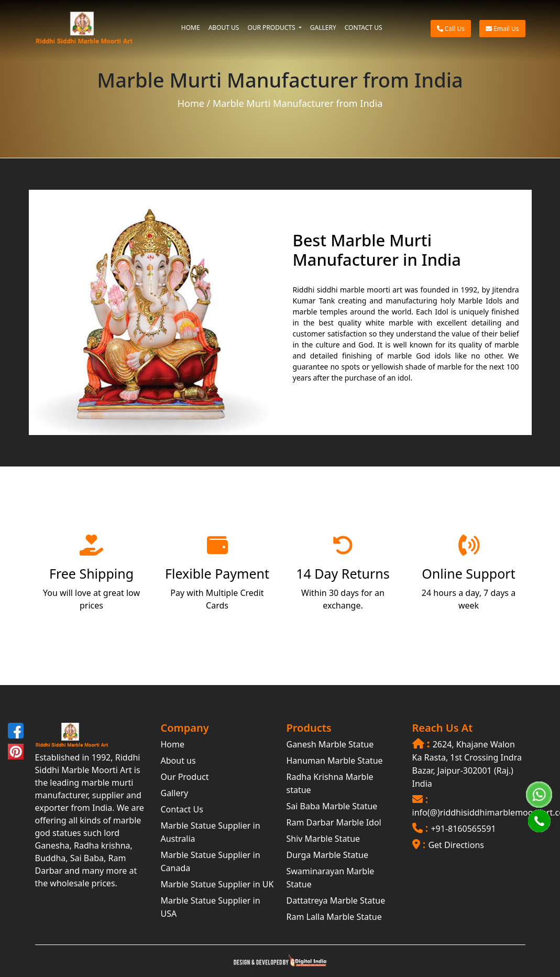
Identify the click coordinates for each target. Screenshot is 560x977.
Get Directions (456, 845)
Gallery (175, 793)
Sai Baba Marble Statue (332, 806)
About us (178, 761)
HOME (191, 28)
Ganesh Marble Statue (330, 744)
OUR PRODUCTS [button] (272, 28)
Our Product (185, 777)
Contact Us (182, 809)
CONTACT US (364, 28)
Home (191, 103)
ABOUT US (224, 28)
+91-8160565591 (463, 829)
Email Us (502, 29)
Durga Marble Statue (327, 855)
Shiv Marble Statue (323, 839)
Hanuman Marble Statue (335, 761)
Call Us (451, 29)
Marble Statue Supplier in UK (217, 884)
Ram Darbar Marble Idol (334, 822)
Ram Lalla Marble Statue (334, 917)
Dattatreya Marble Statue (336, 900)
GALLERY (323, 28)
